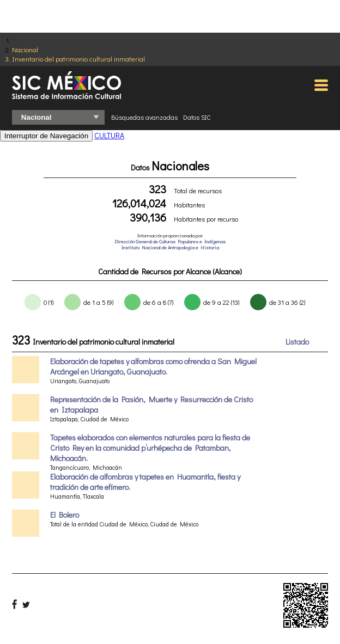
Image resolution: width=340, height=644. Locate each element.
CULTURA (109, 135)
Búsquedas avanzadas (144, 117)
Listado (297, 342)
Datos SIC (197, 117)
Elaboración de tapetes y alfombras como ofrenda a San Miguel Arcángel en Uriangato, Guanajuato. (153, 366)
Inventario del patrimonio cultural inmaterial (78, 59)
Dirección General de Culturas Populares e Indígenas (170, 241)
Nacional (25, 49)
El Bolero (65, 515)
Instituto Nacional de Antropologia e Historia (170, 247)
